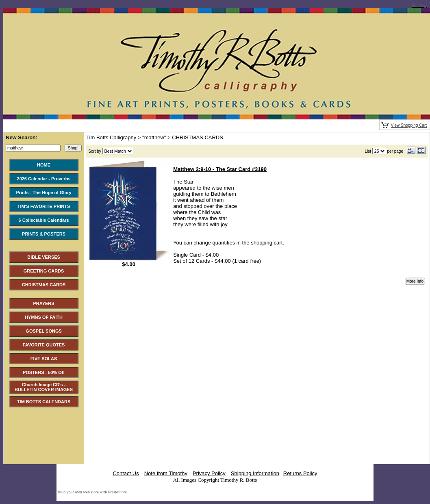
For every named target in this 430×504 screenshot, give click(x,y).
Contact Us (126, 473)
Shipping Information (255, 473)
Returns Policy (300, 473)
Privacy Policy (209, 473)
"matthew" (154, 137)
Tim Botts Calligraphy (111, 137)
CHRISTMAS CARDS (198, 137)
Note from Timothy (166, 473)
